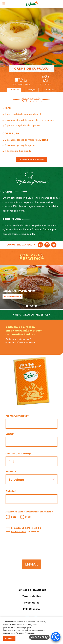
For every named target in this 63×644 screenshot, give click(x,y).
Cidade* (11, 491)
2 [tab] (31, 306)
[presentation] (32, 548)
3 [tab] (36, 306)
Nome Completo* (17, 416)
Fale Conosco (32, 609)
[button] (4, 4)
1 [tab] (27, 306)
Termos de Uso (32, 596)
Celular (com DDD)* (18, 453)
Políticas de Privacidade (32, 590)
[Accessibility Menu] (56, 637)
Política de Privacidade (25, 633)
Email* (10, 434)
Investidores (32, 603)
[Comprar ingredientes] (32, 159)
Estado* (11, 471)
